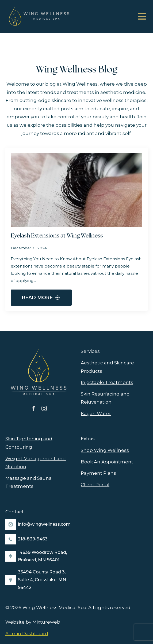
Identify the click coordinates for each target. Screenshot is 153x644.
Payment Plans (98, 473)
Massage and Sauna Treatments (28, 482)
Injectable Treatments (107, 382)
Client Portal (95, 485)
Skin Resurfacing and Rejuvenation (105, 398)
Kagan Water (96, 414)
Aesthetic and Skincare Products (107, 367)
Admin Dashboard (27, 634)
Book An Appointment (107, 462)
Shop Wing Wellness (105, 450)
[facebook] (33, 408)
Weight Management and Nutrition (36, 463)
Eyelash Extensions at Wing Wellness (57, 236)
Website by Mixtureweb (33, 622)
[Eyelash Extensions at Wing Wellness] (76, 190)
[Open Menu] (142, 16)
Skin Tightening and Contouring (29, 443)
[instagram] (44, 408)
